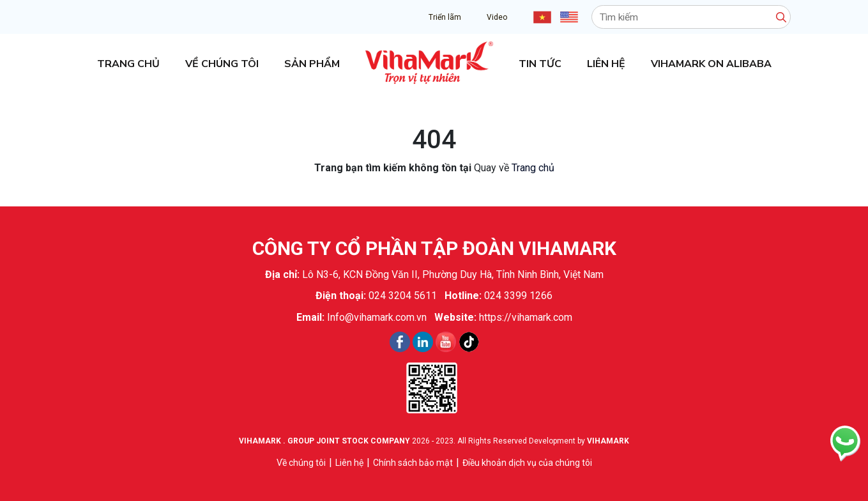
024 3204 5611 (403, 296)
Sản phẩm (312, 64)
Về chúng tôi (222, 64)
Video (497, 17)
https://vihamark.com (526, 317)
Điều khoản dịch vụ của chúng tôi (527, 463)
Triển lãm (445, 17)
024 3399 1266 (518, 296)
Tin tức (540, 64)
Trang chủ (128, 64)
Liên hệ (606, 64)
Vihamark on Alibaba (711, 64)
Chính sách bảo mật (413, 463)
